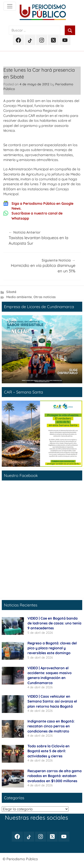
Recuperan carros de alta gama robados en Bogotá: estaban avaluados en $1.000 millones (55, 776)
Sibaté (11, 292)
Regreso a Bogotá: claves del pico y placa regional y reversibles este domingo (52, 648)
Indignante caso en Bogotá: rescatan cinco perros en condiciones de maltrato (51, 726)
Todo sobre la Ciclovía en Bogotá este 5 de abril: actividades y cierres (49, 751)
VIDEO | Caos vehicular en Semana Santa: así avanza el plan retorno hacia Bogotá (52, 701)
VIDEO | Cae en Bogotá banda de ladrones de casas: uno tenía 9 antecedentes (54, 623)
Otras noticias (45, 297)
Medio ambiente (19, 297)
